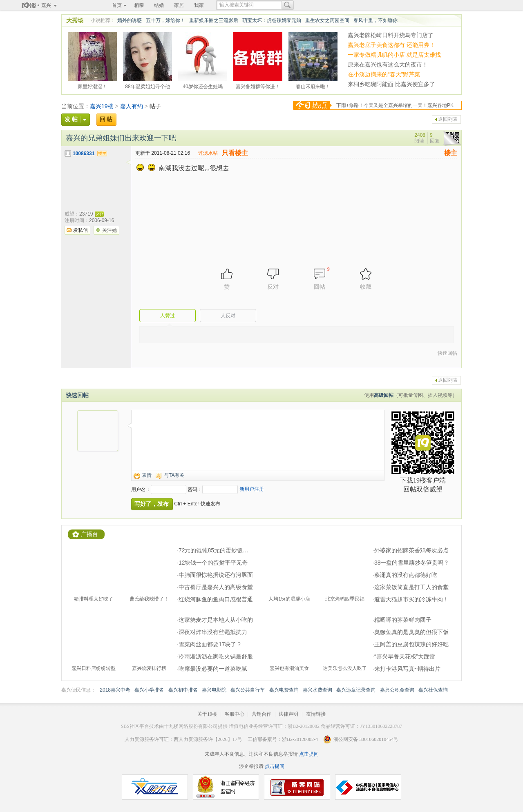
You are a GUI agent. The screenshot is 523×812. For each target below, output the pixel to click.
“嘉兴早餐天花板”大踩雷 (405, 656)
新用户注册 (252, 489)
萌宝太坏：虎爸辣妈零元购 (272, 20)
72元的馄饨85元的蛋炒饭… (213, 550)
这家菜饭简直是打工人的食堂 (411, 587)
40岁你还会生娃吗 (202, 85)
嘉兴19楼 (102, 106)
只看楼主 (235, 153)
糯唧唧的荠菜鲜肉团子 (403, 620)
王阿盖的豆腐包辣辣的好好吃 (411, 644)
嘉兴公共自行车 (248, 690)
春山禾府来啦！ (313, 85)
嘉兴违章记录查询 (356, 690)
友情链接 (316, 714)
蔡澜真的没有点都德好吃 (406, 575)
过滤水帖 (208, 153)
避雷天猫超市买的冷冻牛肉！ (411, 599)
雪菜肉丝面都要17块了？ (210, 644)
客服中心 (235, 714)
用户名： (141, 489)
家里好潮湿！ (92, 85)
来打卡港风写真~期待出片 (407, 669)
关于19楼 (207, 714)
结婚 (159, 5)
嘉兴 (46, 5)
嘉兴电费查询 (284, 690)
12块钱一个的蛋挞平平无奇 (213, 563)
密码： (195, 489)
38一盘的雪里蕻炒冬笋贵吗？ (412, 563)
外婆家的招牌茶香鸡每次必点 (411, 550)
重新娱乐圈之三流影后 (214, 20)
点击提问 (308, 754)
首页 (117, 5)
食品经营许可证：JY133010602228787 (361, 726)
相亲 (139, 5)
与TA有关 (174, 475)
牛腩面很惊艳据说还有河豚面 (216, 575)
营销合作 (261, 714)
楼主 (451, 153)
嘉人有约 (132, 106)
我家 (199, 5)
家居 (179, 5)
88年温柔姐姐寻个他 (147, 85)
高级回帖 (384, 395)
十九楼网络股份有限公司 (191, 726)
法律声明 (288, 714)
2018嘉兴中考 (115, 690)
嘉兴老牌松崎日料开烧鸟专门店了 (391, 35)
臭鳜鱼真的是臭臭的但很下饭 (411, 632)
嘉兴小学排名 (149, 690)
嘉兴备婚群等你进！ (258, 85)
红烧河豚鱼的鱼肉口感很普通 (216, 599)
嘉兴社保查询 (433, 690)
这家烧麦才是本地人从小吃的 (216, 620)
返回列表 (448, 119)
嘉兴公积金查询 (397, 690)
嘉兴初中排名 (183, 690)
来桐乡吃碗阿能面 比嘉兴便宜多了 (391, 84)
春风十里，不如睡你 (375, 20)
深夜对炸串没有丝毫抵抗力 (213, 632)
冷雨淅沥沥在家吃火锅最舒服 (216, 656)
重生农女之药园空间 (327, 20)
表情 (147, 475)
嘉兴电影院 (214, 690)
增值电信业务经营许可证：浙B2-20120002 (274, 726)
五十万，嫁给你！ (165, 20)
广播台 (89, 534)
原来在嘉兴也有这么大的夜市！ (388, 65)
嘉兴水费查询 (317, 690)
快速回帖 (447, 353)
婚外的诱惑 (130, 20)
